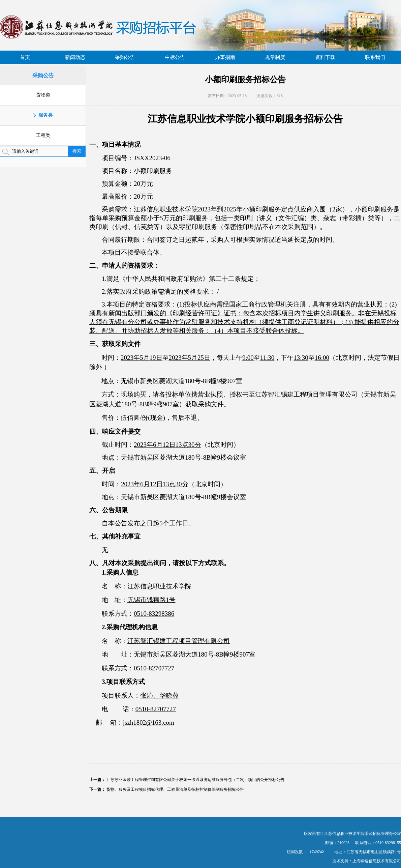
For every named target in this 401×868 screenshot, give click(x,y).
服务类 (45, 115)
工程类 (43, 135)
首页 (25, 57)
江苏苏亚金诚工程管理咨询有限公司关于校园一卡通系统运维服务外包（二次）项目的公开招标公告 (195, 780)
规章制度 (275, 57)
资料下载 (325, 57)
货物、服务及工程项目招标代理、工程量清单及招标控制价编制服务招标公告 (175, 789)
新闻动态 (75, 57)
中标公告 (175, 57)
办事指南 (225, 57)
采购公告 (125, 57)
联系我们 (375, 57)
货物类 (43, 95)
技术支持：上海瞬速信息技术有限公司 (367, 861)
